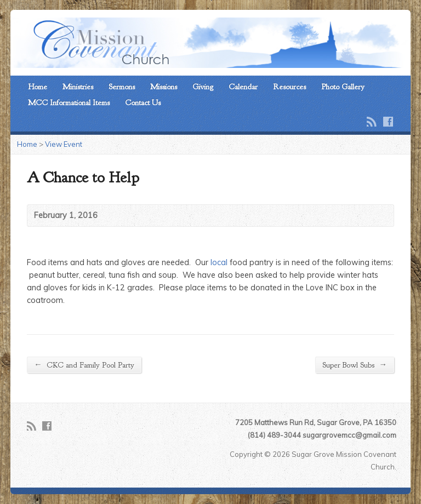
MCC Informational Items (69, 102)
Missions (164, 87)
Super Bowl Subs (354, 365)
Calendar (243, 87)
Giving (203, 87)
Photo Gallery (343, 87)
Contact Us (143, 102)
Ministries (78, 87)
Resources (289, 87)
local (218, 262)
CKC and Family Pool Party (84, 365)
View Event (64, 144)
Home (38, 87)
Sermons (122, 87)
